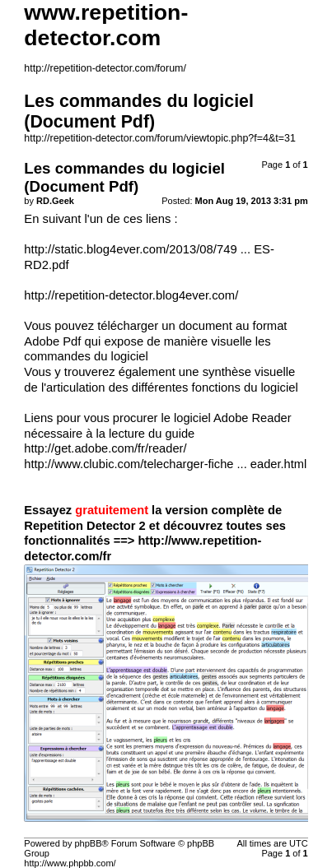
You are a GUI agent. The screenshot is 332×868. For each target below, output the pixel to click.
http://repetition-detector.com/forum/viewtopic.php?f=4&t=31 (160, 138)
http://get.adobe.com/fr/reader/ (105, 448)
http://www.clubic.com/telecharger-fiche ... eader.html (165, 464)
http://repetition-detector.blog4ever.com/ (131, 295)
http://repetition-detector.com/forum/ (105, 68)
